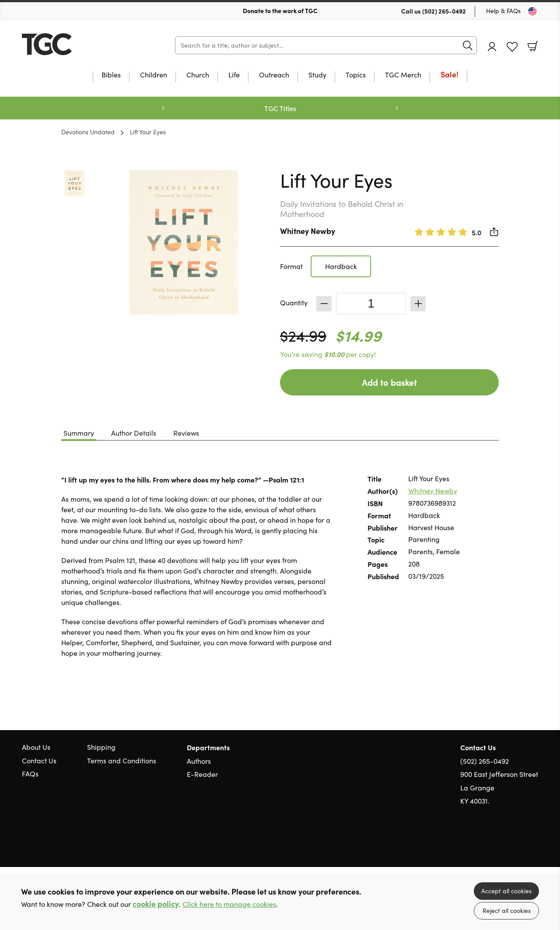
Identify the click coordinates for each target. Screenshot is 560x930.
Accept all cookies (506, 891)
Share (494, 232)
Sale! (450, 75)
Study (317, 75)
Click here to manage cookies (229, 904)
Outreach (274, 75)
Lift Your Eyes (148, 132)
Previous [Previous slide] (163, 108)
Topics (356, 75)
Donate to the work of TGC (280, 10)
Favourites (512, 47)
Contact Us (39, 760)
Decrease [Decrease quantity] (324, 304)
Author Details (134, 433)
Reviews (186, 433)
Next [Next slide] (397, 108)
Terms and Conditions (122, 760)
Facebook (518, 843)
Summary (79, 433)
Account (492, 47)
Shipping (101, 747)
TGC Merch (403, 75)
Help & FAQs (503, 11)
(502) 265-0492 (444, 11)
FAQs (30, 774)
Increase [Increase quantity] (418, 304)
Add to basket (389, 382)
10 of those (77, 44)
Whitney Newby (308, 231)
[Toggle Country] (532, 11)
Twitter (502, 843)
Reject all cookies (507, 911)
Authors (199, 761)
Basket (533, 46)
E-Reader (202, 774)
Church (198, 75)
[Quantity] (371, 304)
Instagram (534, 843)
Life (234, 75)
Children (154, 75)
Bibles (111, 75)
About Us (36, 747)
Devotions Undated (88, 132)
